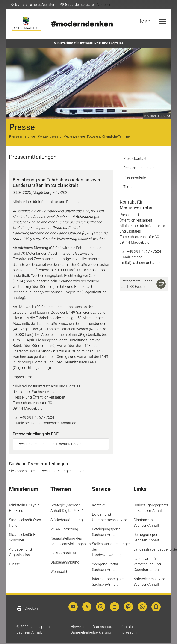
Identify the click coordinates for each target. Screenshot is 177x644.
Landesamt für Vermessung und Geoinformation (147, 564)
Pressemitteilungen (139, 168)
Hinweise (78, 627)
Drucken (27, 609)
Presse (14, 564)
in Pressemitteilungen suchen (60, 471)
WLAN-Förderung (64, 529)
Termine (130, 187)
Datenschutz (103, 627)
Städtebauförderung (67, 520)
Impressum (128, 632)
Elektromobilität (63, 553)
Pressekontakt (135, 158)
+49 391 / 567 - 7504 (144, 252)
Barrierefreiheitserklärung (91, 632)
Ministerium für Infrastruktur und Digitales (88, 43)
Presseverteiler (135, 177)
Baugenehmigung (65, 562)
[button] (34, 5)
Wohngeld (59, 572)
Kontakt (98, 505)
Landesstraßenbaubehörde (155, 549)
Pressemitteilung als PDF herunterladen (49, 444)
